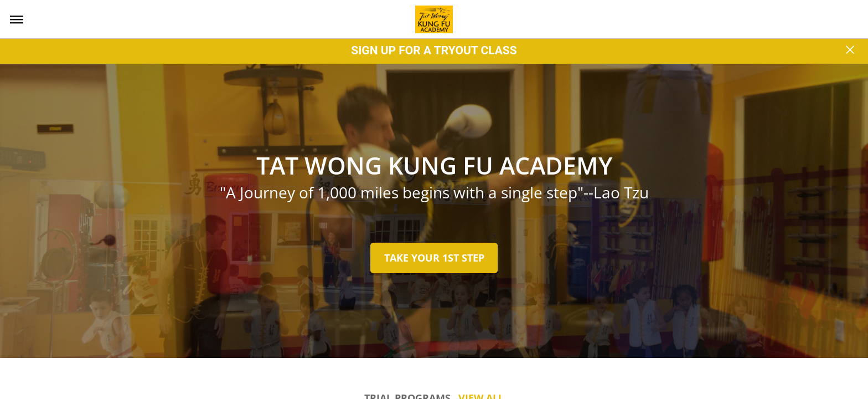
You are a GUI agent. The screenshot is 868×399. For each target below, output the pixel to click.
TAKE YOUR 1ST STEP (434, 258)
